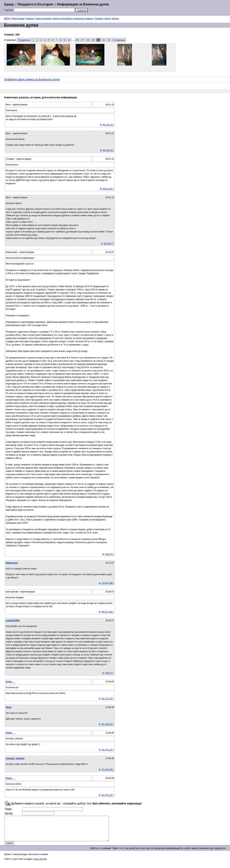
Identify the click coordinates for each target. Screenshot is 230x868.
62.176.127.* (108, 699)
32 (109, 40)
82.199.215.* (108, 724)
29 (93, 40)
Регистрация (18, 19)
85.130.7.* (109, 244)
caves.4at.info (40, 864)
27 (82, 40)
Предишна (24, 40)
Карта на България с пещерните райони (73, 19)
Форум (115, 19)
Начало (30, 19)
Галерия (99, 19)
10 (69, 40)
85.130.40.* (108, 150)
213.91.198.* (108, 583)
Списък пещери (43, 19)
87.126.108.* (108, 770)
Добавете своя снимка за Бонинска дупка (32, 79)
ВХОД (7, 19)
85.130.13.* (108, 125)
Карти (107, 19)
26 (77, 40)
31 (104, 40)
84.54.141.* (108, 189)
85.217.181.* (108, 612)
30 (98, 40)
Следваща (119, 40)
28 (88, 40)
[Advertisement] (182, 7)
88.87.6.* (110, 554)
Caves (9, 4)
